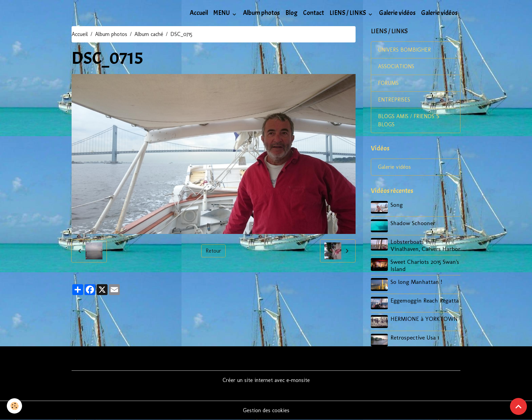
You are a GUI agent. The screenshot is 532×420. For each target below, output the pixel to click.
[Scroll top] (518, 406)
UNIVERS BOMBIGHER (404, 50)
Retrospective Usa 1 (415, 337)
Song (397, 205)
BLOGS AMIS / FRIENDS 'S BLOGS (409, 120)
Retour (213, 251)
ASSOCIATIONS (396, 66)
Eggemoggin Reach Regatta (425, 300)
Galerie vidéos (397, 13)
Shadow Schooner (413, 223)
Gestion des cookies (266, 410)
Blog (291, 13)
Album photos (261, 13)
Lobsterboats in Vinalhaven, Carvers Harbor (425, 245)
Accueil (199, 13)
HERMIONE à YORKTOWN (424, 319)
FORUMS (388, 83)
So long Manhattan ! (416, 282)
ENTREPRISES (394, 100)
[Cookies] (14, 406)
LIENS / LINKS (348, 13)
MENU (222, 13)
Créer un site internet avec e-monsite (266, 380)
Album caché (149, 34)
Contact (313, 13)
